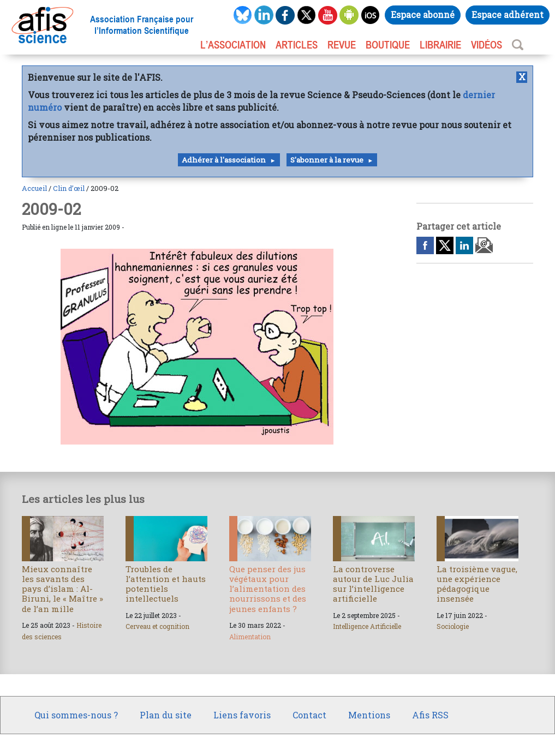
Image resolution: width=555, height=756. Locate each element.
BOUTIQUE (388, 45)
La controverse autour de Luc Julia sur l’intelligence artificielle (373, 584)
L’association (233, 45)
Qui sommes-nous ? (76, 715)
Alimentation (250, 637)
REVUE (342, 45)
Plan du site (166, 715)
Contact (309, 715)
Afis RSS (430, 715)
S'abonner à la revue (327, 160)
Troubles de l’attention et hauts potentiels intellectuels (166, 584)
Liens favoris (242, 715)
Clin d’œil (69, 188)
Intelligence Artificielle (367, 626)
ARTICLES (297, 45)
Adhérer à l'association (224, 160)
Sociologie (453, 626)
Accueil (34, 188)
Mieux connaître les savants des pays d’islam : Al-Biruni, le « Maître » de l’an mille (62, 589)
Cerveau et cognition (157, 626)
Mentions (369, 715)
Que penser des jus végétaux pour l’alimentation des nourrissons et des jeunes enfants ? (268, 589)
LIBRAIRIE (440, 45)
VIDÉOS (487, 45)
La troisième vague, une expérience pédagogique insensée (477, 584)
